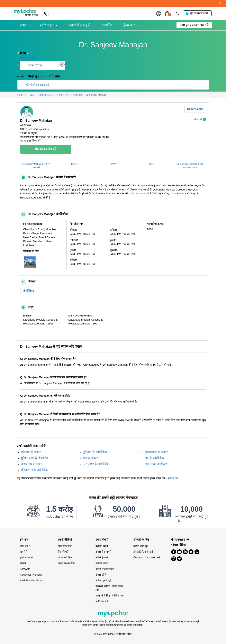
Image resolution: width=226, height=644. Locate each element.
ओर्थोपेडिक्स (28, 291)
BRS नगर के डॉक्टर (32, 464)
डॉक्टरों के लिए (141, 540)
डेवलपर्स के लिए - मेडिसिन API (110, 596)
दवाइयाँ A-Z (108, 25)
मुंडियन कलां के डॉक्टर (156, 452)
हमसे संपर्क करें (27, 558)
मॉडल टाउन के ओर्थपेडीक (34, 470)
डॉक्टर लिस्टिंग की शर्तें (143, 552)
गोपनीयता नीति (65, 546)
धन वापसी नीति (65, 558)
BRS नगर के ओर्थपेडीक (96, 464)
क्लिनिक (75, 164)
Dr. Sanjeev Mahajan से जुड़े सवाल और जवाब (190, 166)
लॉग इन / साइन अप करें (194, 25)
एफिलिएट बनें (102, 601)
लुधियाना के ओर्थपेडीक (95, 452)
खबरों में (24, 552)
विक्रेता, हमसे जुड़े (103, 581)
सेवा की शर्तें (63, 552)
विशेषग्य (113, 164)
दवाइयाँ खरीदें (102, 546)
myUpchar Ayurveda (31, 575)
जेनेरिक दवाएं (102, 563)
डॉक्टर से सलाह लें (79, 25)
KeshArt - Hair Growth (32, 581)
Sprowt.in (25, 569)
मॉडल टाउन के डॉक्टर (156, 464)
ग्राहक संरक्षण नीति (66, 563)
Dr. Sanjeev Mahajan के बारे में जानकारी (36, 166)
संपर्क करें (173, 478)
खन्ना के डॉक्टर (90, 458)
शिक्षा (151, 164)
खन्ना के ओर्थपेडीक (154, 458)
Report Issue (195, 109)
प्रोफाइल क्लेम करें (46, 149)
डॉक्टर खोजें (101, 575)
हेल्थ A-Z (130, 25)
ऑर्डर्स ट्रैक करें (102, 558)
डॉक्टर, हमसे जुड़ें (141, 546)
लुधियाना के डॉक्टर (31, 452)
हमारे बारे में (25, 546)
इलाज (24, 25)
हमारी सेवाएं (102, 540)
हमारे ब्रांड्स (47, 25)
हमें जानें (24, 540)
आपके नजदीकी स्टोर (105, 569)
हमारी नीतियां (65, 540)
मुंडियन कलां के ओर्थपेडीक (35, 458)
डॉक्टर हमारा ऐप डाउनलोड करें (147, 558)
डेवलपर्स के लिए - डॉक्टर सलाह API (109, 588)
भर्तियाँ (23, 563)
